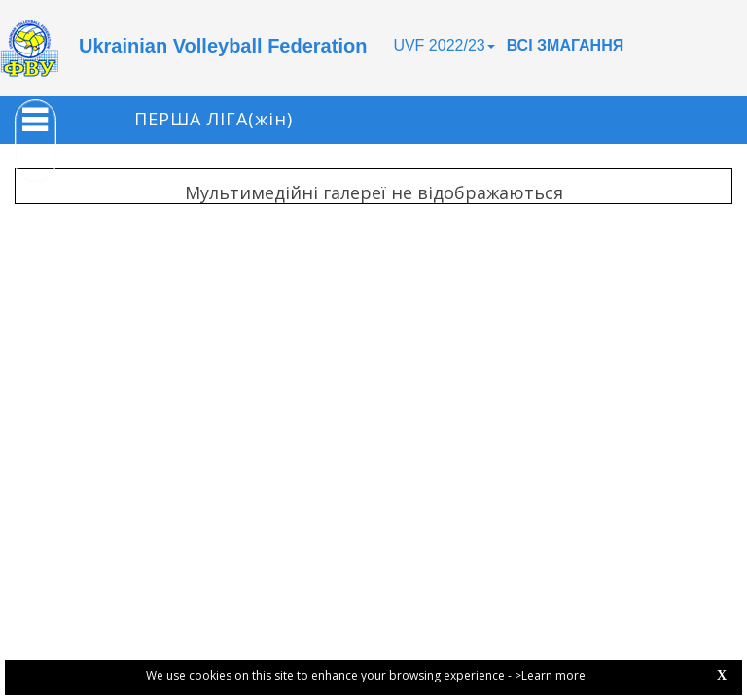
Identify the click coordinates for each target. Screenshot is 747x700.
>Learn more (550, 675)
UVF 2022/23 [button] (444, 45)
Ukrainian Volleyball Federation (223, 46)
